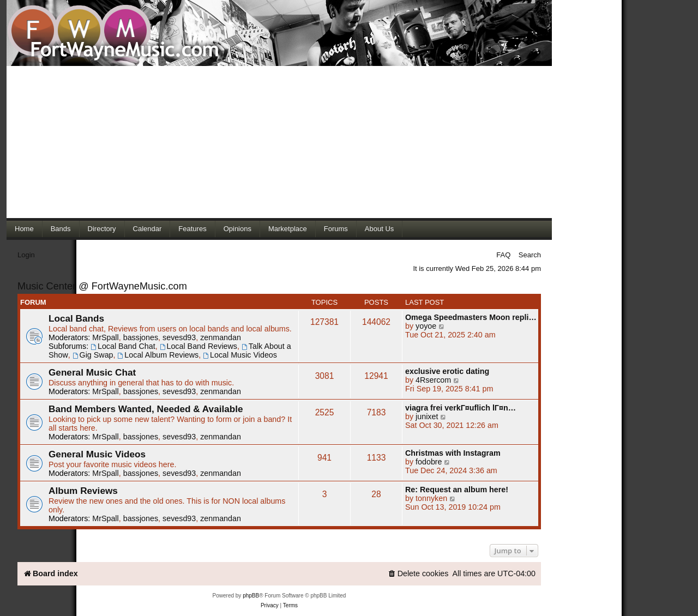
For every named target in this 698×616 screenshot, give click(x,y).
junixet (427, 416)
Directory (102, 229)
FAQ (503, 255)
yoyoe (426, 326)
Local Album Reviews (158, 355)
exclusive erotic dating (447, 371)
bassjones (141, 337)
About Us (379, 229)
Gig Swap (93, 355)
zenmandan (221, 337)
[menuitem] (418, 574)
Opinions (237, 229)
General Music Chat (92, 372)
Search (530, 255)
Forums (336, 229)
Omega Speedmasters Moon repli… (471, 317)
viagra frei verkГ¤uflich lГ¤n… (461, 408)
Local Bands (76, 318)
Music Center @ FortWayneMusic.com (102, 286)
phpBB (251, 596)
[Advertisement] (279, 142)
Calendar (148, 229)
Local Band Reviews (198, 346)
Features (192, 229)
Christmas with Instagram (453, 453)
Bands (61, 229)
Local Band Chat (123, 346)
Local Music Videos (240, 355)
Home (24, 229)
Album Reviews (83, 491)
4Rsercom (433, 380)
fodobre (429, 462)
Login (26, 255)
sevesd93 (179, 337)
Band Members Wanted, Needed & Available (146, 409)
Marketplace (288, 229)
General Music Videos (97, 454)
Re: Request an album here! (457, 490)
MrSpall (105, 337)
